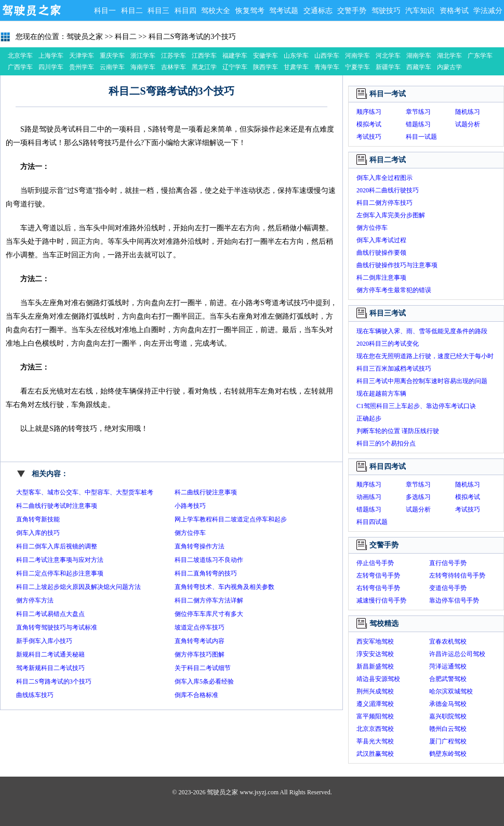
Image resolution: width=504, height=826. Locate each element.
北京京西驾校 (375, 729)
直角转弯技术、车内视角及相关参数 (224, 587)
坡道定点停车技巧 (200, 627)
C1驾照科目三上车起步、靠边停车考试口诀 (416, 406)
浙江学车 (143, 56)
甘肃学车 (296, 67)
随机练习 (468, 112)
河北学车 (388, 56)
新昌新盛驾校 (375, 666)
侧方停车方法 (35, 600)
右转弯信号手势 (378, 588)
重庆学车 (112, 56)
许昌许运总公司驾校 (457, 654)
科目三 (158, 11)
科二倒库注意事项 (381, 278)
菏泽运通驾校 (448, 666)
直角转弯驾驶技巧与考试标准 (57, 627)
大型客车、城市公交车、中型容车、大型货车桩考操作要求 (85, 494)
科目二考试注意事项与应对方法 (60, 560)
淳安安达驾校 (375, 654)
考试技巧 (369, 137)
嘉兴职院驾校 (448, 716)
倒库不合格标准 (196, 695)
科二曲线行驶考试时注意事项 (57, 506)
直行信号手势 (448, 563)
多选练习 (418, 497)
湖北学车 (449, 56)
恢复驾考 (250, 11)
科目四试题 (372, 522)
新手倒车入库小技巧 (44, 641)
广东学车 (480, 56)
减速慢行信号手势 (381, 600)
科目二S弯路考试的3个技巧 (193, 37)
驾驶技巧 (386, 11)
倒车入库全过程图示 (384, 178)
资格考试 (454, 11)
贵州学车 (82, 67)
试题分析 (468, 124)
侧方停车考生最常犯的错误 (394, 290)
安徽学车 (266, 56)
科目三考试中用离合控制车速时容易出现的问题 (422, 381)
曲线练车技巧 (35, 695)
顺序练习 (369, 112)
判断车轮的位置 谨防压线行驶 (398, 431)
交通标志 (318, 11)
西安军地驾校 (375, 641)
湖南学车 (419, 56)
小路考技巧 (190, 506)
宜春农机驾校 (448, 641)
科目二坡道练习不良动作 (209, 560)
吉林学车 (174, 67)
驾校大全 (216, 11)
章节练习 (418, 112)
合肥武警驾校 (448, 679)
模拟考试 (369, 124)
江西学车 (204, 56)
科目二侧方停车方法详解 (209, 600)
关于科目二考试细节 (203, 668)
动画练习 (369, 497)
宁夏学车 (357, 67)
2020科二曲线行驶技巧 (388, 190)
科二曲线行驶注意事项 (206, 492)
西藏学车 (419, 67)
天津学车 (82, 56)
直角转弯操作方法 (200, 546)
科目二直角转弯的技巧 (206, 573)
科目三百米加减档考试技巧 (394, 369)
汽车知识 (420, 11)
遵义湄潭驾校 (375, 704)
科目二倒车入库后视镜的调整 (57, 546)
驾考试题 (284, 11)
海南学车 (143, 67)
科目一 (105, 11)
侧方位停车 (190, 533)
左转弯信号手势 (378, 575)
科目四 (185, 11)
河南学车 (357, 56)
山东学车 (296, 56)
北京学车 (20, 56)
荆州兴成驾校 (375, 691)
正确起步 (369, 418)
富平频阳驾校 (375, 716)
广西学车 (20, 67)
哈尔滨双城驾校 (451, 691)
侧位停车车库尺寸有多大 (209, 614)
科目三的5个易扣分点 (386, 443)
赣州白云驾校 (448, 729)
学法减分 (488, 11)
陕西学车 (266, 67)
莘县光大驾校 (375, 741)
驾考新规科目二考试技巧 (50, 668)
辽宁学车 (235, 67)
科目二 (132, 11)
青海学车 (327, 67)
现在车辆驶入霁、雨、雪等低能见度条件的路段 (422, 331)
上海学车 (51, 56)
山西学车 (327, 56)
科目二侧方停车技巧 (384, 203)
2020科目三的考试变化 (388, 344)
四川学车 (51, 67)
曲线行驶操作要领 (381, 253)
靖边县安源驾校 (378, 679)
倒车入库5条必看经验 (204, 681)
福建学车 (235, 56)
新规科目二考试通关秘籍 (50, 654)
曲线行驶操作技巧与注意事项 (397, 265)
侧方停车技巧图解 (200, 654)
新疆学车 (388, 67)
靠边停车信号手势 (454, 600)
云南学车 (112, 67)
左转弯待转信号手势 (457, 575)
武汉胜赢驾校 (375, 754)
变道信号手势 (448, 588)
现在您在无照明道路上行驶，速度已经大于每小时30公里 (425, 357)
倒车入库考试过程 (381, 240)
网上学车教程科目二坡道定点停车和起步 (231, 519)
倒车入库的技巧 (38, 533)
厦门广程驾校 (448, 741)
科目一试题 (421, 137)
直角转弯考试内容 (200, 641)
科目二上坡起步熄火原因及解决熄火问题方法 (78, 587)
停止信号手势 (375, 563)
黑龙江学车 (204, 68)
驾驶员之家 (31, 10)
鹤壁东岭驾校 (448, 754)
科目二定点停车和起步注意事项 (60, 573)
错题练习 (418, 124)
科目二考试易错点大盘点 (50, 614)
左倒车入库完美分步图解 (391, 215)
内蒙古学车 (449, 68)
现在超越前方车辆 (381, 394)
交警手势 (352, 11)
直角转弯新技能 (38, 519)
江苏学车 (174, 56)
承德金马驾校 (448, 704)
